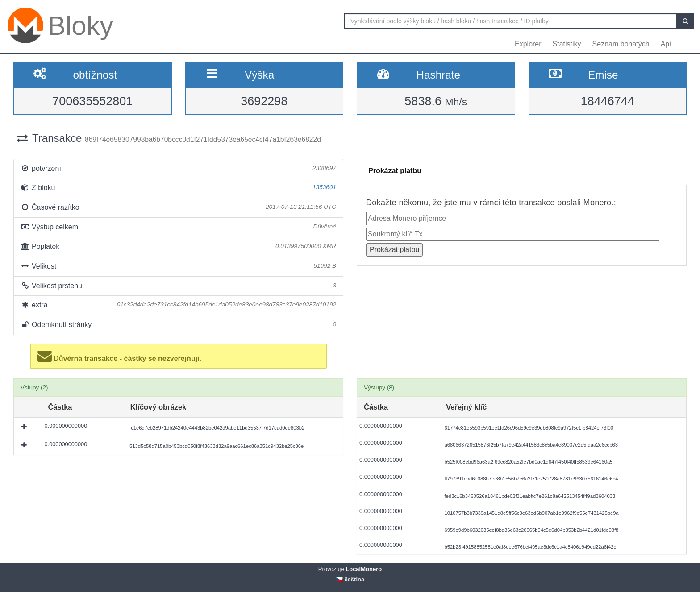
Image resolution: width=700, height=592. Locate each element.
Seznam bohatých (621, 44)
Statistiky (567, 44)
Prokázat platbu (395, 171)
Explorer (528, 44)
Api (666, 44)
